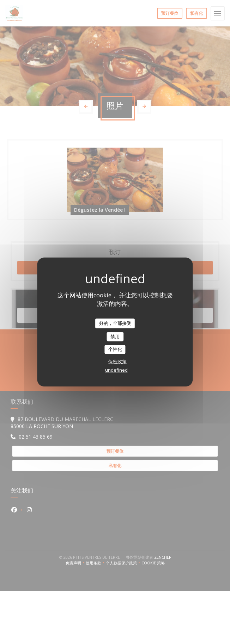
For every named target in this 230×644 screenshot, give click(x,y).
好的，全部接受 (115, 323)
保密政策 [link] (117, 361)
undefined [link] (116, 370)
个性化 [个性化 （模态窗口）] (115, 349)
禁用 (115, 336)
